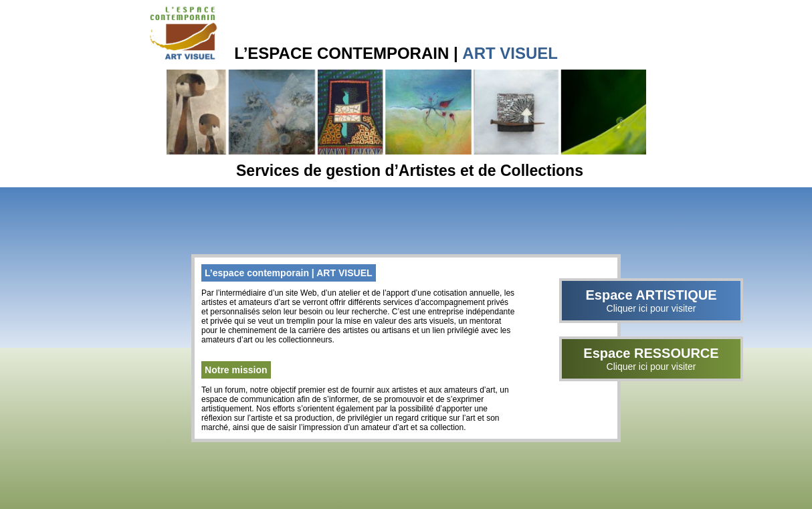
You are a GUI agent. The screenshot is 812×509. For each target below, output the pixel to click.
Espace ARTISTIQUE (651, 301)
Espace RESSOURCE (651, 359)
